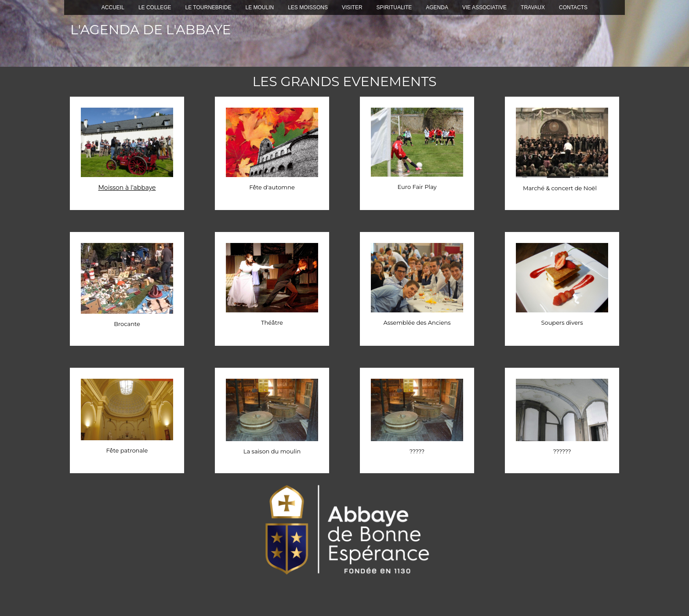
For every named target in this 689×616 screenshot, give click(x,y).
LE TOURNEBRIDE (209, 7)
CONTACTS (573, 7)
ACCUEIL (113, 7)
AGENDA (437, 7)
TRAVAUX (533, 7)
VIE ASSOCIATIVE (484, 7)
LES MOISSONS (308, 7)
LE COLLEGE (155, 7)
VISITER (352, 7)
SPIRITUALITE (394, 7)
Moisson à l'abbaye (127, 188)
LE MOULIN (260, 7)
